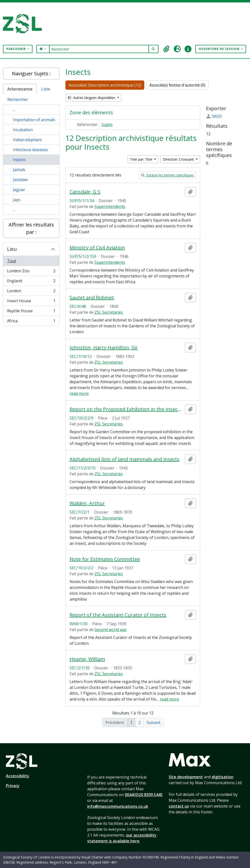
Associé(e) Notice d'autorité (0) (177, 85)
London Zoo (31, 272)
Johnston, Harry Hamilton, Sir (104, 348)
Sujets (107, 125)
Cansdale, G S (85, 192)
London (31, 292)
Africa (31, 322)
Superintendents (110, 206)
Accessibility (18, 776)
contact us (179, 806)
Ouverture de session (220, 49)
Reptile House (31, 312)
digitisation (223, 777)
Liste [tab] (46, 89)
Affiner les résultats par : (31, 228)
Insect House (31, 302)
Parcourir (17, 49)
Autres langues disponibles (92, 98)
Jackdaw (20, 180)
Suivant (154, 722)
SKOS (214, 116)
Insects (19, 160)
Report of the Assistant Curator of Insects (118, 615)
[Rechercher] (99, 49)
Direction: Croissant (179, 159)
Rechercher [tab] (18, 99)
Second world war (111, 630)
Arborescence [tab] (20, 89)
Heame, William (87, 659)
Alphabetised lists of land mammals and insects (125, 459)
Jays (17, 200)
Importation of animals (34, 120)
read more (79, 393)
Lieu (12, 249)
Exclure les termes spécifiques (167, 175)
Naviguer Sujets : (31, 73)
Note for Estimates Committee (105, 559)
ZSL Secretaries (109, 312)
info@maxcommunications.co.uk (118, 806)
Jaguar (19, 190)
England (31, 282)
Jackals (19, 170)
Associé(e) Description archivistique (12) (105, 85)
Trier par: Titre (142, 159)
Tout (12, 261)
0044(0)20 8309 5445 (144, 795)
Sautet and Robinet (92, 298)
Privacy (13, 786)
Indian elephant (27, 140)
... (14, 110)
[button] (167, 49)
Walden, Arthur (87, 503)
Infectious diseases (30, 150)
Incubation (23, 130)
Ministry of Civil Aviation (97, 248)
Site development (186, 777)
